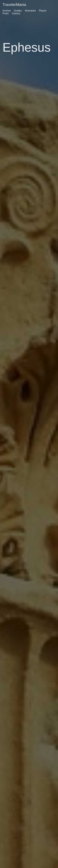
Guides (18, 11)
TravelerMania (14, 5)
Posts (6, 13)
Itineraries (30, 11)
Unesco (16, 13)
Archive (7, 11)
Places (43, 11)
